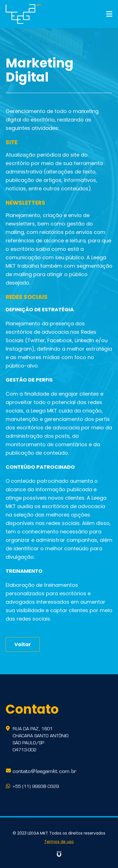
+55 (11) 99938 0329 (36, 786)
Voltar (23, 644)
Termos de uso (59, 842)
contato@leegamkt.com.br (44, 770)
